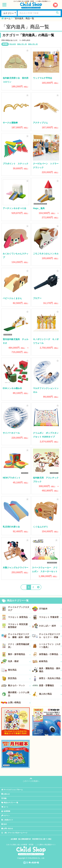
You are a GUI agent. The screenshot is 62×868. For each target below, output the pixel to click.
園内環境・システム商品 (19, 694)
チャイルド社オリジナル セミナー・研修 (50, 636)
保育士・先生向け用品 (50, 678)
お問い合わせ (7, 828)
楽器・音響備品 (50, 686)
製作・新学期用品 (19, 654)
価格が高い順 (33, 44)
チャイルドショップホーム (12, 790)
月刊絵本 (50, 609)
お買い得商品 (19, 703)
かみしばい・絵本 (50, 626)
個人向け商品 (50, 694)
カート (5, 807)
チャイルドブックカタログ (19, 609)
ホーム (7, 18)
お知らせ (6, 794)
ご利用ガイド (7, 820)
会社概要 (14, 839)
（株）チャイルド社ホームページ (14, 833)
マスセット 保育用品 (19, 617)
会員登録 (6, 811)
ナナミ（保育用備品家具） (19, 646)
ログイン (6, 816)
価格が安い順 (22, 44)
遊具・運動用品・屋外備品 (50, 670)
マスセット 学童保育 (50, 617)
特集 (4, 798)
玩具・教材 (19, 661)
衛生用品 (19, 670)
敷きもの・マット (19, 686)
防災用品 (19, 678)
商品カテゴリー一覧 (15, 601)
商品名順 (13, 44)
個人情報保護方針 (25, 839)
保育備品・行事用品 (50, 654)
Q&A (4, 824)
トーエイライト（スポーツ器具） (50, 646)
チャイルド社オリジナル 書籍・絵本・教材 (19, 636)
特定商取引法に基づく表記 (42, 839)
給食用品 (50, 661)
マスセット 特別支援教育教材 (19, 626)
